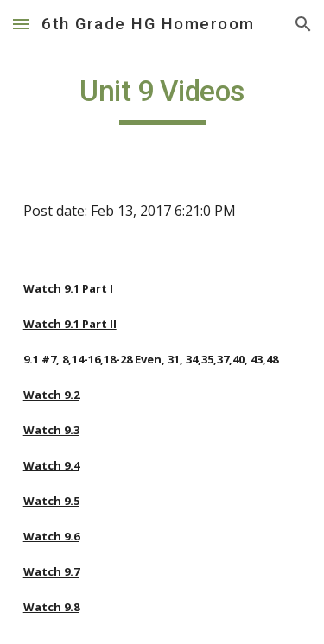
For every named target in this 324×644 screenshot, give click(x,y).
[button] (21, 24)
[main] (162, 99)
